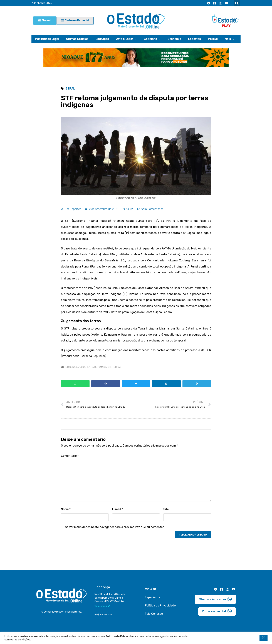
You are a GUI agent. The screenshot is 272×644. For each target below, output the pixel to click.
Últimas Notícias (77, 39)
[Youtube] (227, 3)
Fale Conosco (154, 614)
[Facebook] (214, 3)
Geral (70, 89)
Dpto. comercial (217, 611)
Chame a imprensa (215, 599)
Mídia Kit (151, 589)
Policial (213, 39)
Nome (66, 509)
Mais (230, 39)
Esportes (195, 39)
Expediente (153, 597)
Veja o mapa (102, 606)
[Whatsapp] (208, 3)
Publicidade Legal (47, 39)
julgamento (86, 367)
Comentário (70, 456)
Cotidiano (152, 39)
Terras (117, 367)
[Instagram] (221, 3)
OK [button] (264, 638)
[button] (237, 3)
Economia (175, 39)
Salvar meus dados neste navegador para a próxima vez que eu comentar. (115, 527)
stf (110, 367)
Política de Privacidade (160, 605)
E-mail (118, 509)
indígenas (71, 367)
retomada (101, 367)
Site (166, 509)
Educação (102, 39)
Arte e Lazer (126, 39)
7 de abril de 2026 (42, 3)
